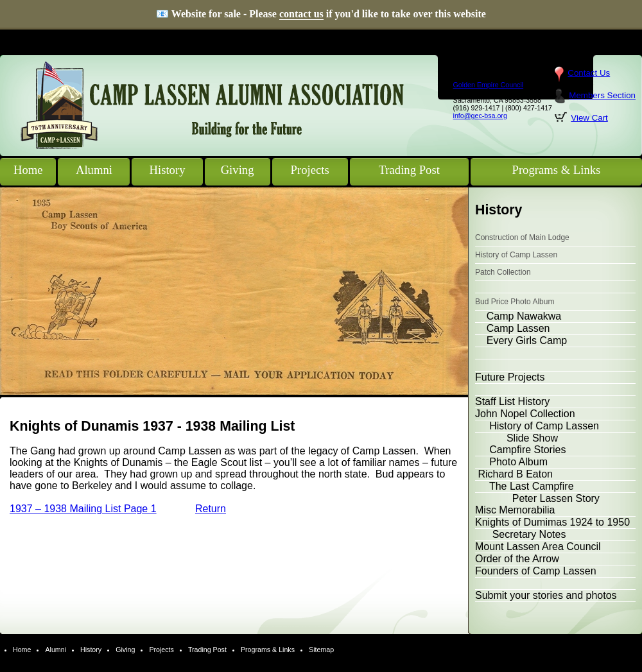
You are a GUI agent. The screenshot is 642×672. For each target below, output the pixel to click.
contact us (301, 14)
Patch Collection (503, 272)
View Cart (589, 118)
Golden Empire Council (489, 85)
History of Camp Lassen (516, 255)
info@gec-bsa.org (480, 116)
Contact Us (589, 73)
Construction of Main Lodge (522, 237)
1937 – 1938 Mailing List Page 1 (83, 509)
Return (211, 509)
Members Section (602, 95)
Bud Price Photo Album (515, 302)
